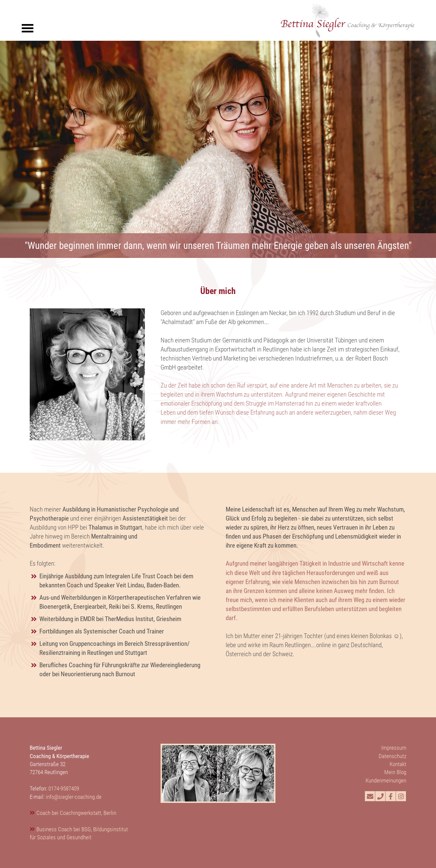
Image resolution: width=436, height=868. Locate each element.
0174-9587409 (64, 788)
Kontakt (398, 764)
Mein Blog (395, 772)
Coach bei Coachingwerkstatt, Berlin (76, 813)
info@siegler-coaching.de (74, 797)
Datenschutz (392, 756)
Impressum (394, 748)
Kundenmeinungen (386, 780)
